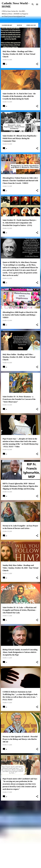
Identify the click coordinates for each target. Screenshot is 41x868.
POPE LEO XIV (31, 25)
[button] (37, 64)
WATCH (19, 25)
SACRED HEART (7, 25)
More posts (21, 807)
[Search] (33, 4)
